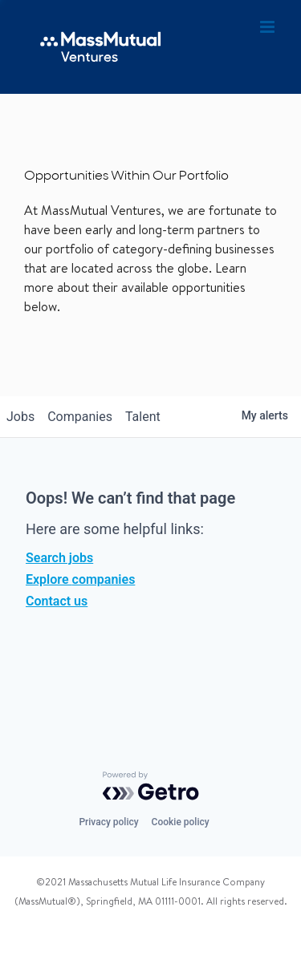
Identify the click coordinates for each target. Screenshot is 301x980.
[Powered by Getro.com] (151, 786)
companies (80, 417)
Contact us (57, 601)
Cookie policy (181, 822)
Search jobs (59, 558)
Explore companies (80, 579)
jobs (20, 417)
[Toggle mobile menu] (268, 27)
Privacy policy (108, 822)
